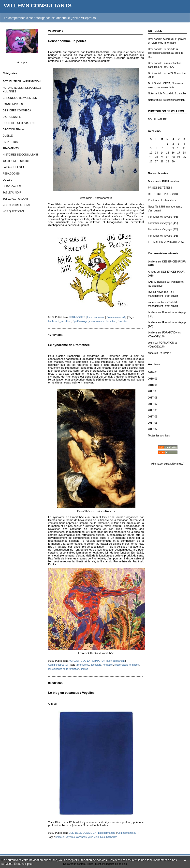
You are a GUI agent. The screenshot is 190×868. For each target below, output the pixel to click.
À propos (22, 62)
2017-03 (153, 423)
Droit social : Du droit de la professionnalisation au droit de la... (166, 53)
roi (50, 669)
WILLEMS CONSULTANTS (38, 6)
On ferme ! (165, 353)
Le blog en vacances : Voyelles (71, 693)
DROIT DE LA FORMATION (19, 123)
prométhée (83, 665)
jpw (150, 292)
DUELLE (8, 136)
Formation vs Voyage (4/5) (163, 223)
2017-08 (153, 398)
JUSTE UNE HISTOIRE (16, 161)
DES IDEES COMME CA (17, 111)
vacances (81, 837)
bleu (103, 837)
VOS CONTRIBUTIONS (16, 205)
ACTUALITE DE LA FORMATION (22, 81)
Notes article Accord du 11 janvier (167, 94)
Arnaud (152, 272)
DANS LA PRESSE (14, 104)
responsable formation (127, 665)
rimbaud (60, 837)
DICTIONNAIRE (12, 117)
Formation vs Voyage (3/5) (163, 229)
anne (151, 353)
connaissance (97, 321)
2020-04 (153, 373)
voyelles (70, 837)
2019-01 (153, 379)
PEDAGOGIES (11, 174)
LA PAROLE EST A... (15, 167)
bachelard (54, 321)
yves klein (66, 321)
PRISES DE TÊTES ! (160, 188)
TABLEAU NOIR (12, 193)
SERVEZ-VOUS (12, 186)
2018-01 (153, 385)
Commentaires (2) (58, 665)
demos (84, 669)
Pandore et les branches (162, 200)
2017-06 (153, 410)
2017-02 (153, 429)
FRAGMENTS (11, 148)
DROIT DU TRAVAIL (14, 130)
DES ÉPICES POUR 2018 (163, 194)
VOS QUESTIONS (13, 211)
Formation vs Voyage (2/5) (163, 236)
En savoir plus (23, 864)
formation (111, 321)
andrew (152, 302)
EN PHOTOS (10, 142)
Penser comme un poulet (67, 41)
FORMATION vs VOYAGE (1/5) (166, 242)
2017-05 (153, 417)
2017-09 (153, 391)
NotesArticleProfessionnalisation (166, 100)
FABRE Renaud (157, 282)
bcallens (153, 262)
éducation (123, 321)
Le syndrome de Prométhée (69, 345)
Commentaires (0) (116, 317)
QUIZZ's (7, 180)
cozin (151, 343)
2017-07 (153, 404)
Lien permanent (96, 317)
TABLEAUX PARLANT (15, 199)
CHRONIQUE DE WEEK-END (20, 98)
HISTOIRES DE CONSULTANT (21, 155)
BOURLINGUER (157, 119)
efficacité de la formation (66, 669)
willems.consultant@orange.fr (168, 464)
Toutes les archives (159, 436)
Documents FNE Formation (163, 182)
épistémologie (80, 321)
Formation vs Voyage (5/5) (163, 217)
